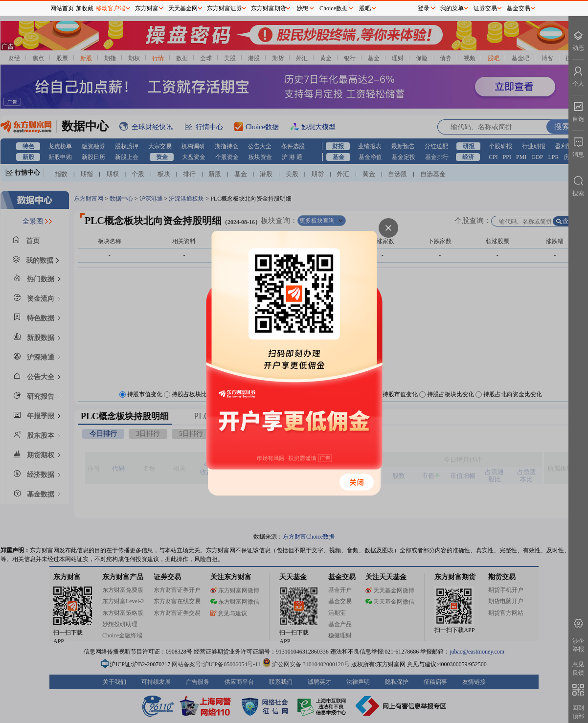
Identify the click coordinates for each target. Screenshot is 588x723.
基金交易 (519, 8)
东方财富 (147, 8)
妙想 (302, 8)
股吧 (365, 8)
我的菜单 (452, 8)
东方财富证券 (225, 8)
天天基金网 (183, 8)
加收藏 (85, 8)
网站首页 (62, 8)
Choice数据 (334, 8)
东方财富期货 (269, 8)
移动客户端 (111, 8)
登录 (424, 8)
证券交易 (485, 8)
